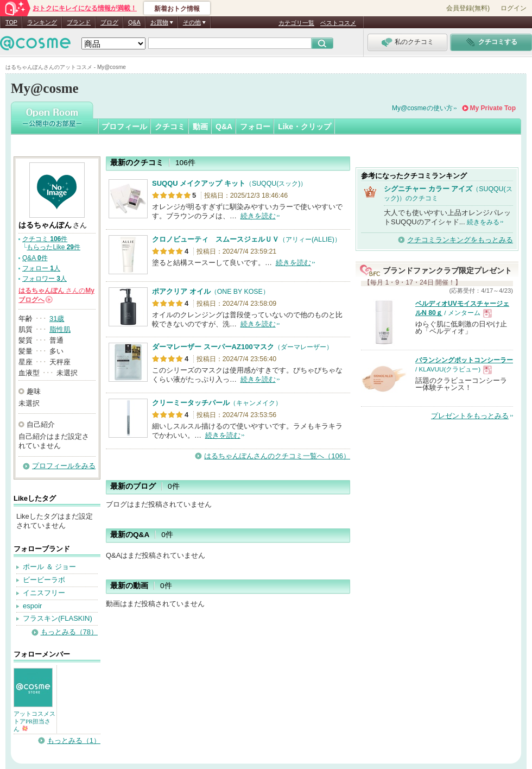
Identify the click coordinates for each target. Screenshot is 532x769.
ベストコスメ (338, 23)
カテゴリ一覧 (296, 23)
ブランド (79, 22)
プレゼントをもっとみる (470, 416)
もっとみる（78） (69, 632)
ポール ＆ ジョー (49, 567)
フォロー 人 (41, 268)
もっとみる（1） (74, 740)
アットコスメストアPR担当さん (34, 721)
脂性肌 (60, 329)
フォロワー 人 (45, 279)
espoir (32, 606)
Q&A (134, 22)
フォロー (255, 127)
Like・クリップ (305, 127)
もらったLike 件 (53, 247)
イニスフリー (44, 593)
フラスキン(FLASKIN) (58, 618)
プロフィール (124, 127)
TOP (11, 22)
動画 (200, 127)
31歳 (57, 319)
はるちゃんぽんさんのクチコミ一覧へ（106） (277, 456)
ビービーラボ (44, 580)
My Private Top (493, 108)
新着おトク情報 (177, 9)
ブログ (109, 22)
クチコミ (170, 127)
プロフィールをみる (64, 466)
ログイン (514, 8)
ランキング (42, 22)
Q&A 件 (35, 258)
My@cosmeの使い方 (422, 108)
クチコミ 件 (45, 239)
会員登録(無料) (468, 8)
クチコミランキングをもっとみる (460, 240)
